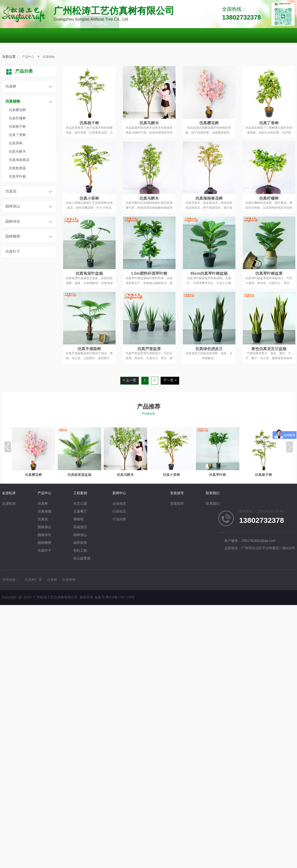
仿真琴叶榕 (17, 177)
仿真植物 (49, 57)
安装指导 (177, 493)
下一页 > (170, 381)
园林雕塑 (13, 237)
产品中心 (28, 57)
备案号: (115, 597)
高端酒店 (80, 527)
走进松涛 (9, 493)
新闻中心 (119, 493)
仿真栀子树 (17, 127)
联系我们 (213, 493)
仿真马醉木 (17, 152)
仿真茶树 (16, 143)
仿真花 (11, 192)
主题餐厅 (80, 512)
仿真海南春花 (19, 160)
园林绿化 (13, 222)
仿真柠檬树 (17, 119)
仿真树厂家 (33, 580)
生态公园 (80, 504)
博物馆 (78, 520)
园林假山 (13, 206)
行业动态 (119, 512)
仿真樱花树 (17, 110)
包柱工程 (80, 551)
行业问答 (119, 520)
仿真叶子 (13, 252)
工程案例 (80, 493)
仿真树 (11, 87)
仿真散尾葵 (17, 168)
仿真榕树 (69, 580)
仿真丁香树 (17, 135)
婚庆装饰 (80, 543)
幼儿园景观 (82, 559)
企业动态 (119, 504)
